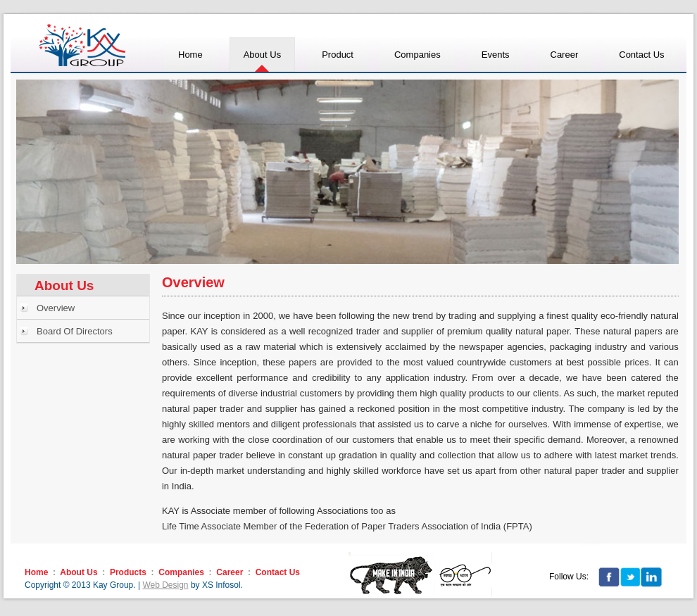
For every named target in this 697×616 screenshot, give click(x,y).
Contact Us (278, 572)
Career (230, 572)
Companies (181, 572)
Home (36, 572)
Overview (56, 308)
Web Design (165, 585)
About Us (79, 572)
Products (128, 572)
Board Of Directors (75, 331)
